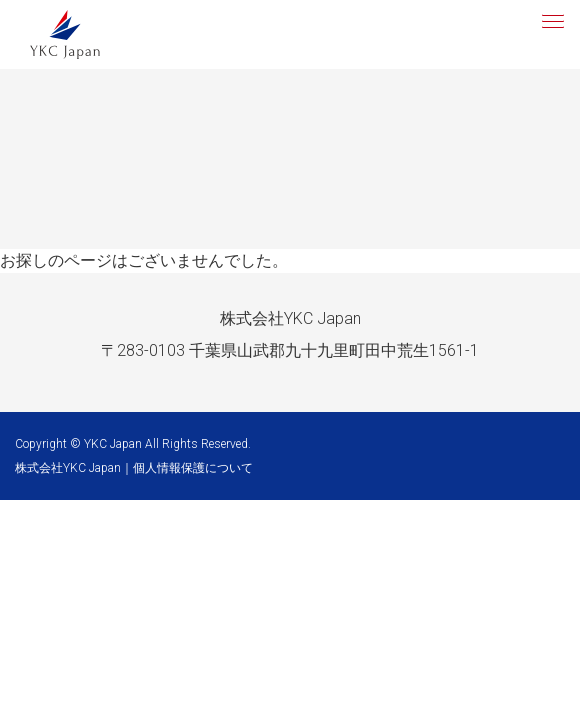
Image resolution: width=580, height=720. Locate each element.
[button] (551, 19)
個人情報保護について (193, 468)
